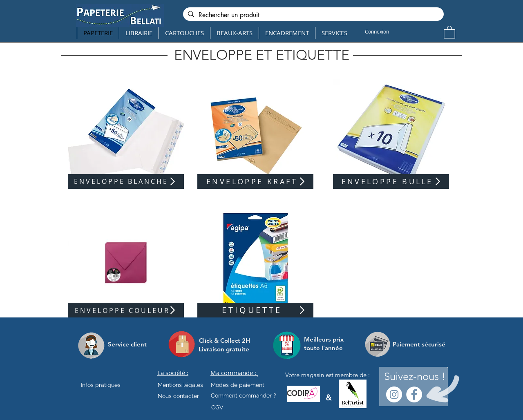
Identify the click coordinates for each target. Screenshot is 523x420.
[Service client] (127, 344)
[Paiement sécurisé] (419, 344)
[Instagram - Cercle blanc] (394, 394)
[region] (126, 134)
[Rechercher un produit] (313, 15)
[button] (449, 32)
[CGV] (217, 407)
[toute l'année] (327, 348)
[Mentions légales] (180, 385)
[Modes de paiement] (238, 385)
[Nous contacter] (178, 396)
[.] (257, 375)
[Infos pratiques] (108, 385)
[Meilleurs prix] (325, 339)
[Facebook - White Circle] (414, 394)
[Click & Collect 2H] (225, 341)
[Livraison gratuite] (224, 349)
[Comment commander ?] (244, 395)
